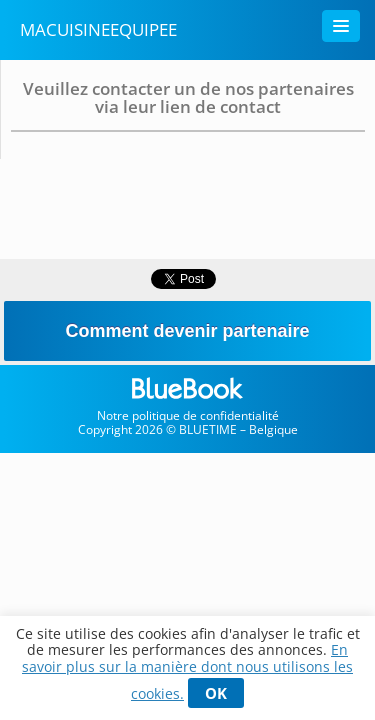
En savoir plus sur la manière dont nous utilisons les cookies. (187, 671)
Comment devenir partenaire (187, 331)
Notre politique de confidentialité (188, 415)
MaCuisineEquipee (98, 29)
